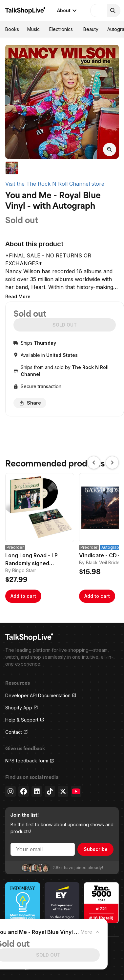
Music (33, 29)
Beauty (91, 29)
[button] (18, 296)
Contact (17, 732)
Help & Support (25, 720)
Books (12, 29)
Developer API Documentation (41, 695)
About (68, 11)
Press (47, 951)
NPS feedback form (30, 761)
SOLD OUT (65, 325)
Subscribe (96, 849)
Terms (31, 951)
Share (30, 403)
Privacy (13, 951)
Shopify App (22, 708)
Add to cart (23, 596)
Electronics (61, 29)
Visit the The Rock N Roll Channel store (55, 184)
